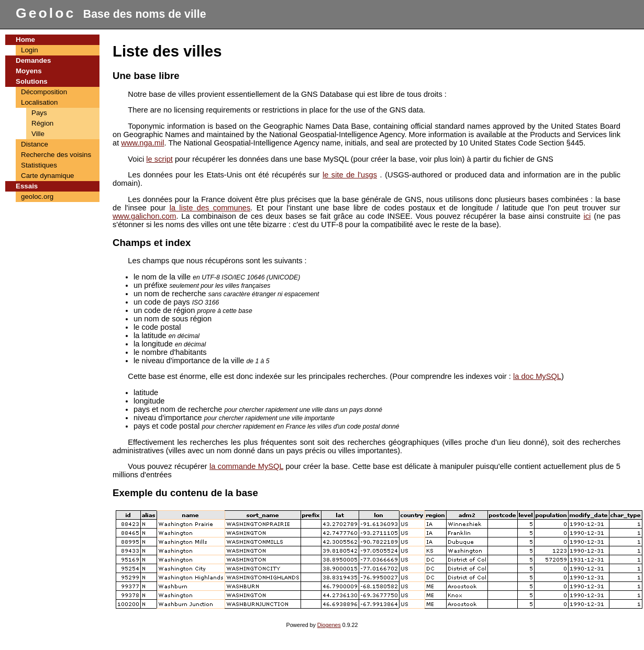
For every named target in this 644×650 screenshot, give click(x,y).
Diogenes (329, 625)
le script (159, 159)
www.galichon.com (144, 216)
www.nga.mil (142, 143)
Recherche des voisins (56, 155)
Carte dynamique (48, 176)
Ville (38, 134)
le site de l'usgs (350, 175)
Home (25, 40)
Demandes (33, 60)
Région (42, 123)
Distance (35, 144)
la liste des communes (210, 208)
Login (30, 50)
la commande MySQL (246, 466)
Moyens (29, 71)
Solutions (32, 81)
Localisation (39, 102)
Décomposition (44, 92)
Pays (39, 113)
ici (587, 216)
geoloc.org (37, 197)
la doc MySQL (537, 376)
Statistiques (39, 165)
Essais (27, 186)
